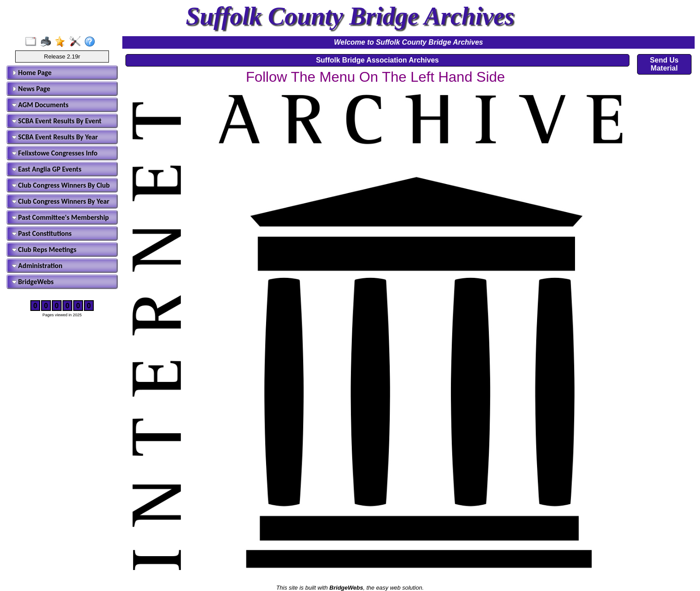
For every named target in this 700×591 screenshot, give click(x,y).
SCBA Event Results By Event (57, 121)
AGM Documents (40, 105)
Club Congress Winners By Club (61, 185)
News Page (31, 89)
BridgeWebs (33, 282)
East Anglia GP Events (47, 169)
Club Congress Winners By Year (61, 201)
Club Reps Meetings (44, 249)
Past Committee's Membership (60, 217)
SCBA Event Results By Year (55, 137)
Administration (37, 266)
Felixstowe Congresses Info (55, 153)
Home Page (32, 73)
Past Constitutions (42, 233)
